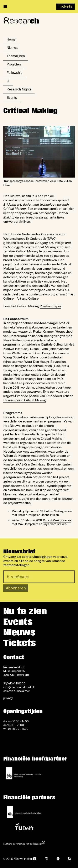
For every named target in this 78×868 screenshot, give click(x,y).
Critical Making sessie (57, 520)
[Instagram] (46, 859)
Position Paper (50, 306)
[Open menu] (5, 7)
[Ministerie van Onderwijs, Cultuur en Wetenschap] (24, 773)
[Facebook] (35, 859)
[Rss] (70, 859)
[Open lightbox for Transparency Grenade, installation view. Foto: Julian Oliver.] (39, 152)
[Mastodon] (58, 859)
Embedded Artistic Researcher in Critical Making (38, 398)
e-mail (53, 499)
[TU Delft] (24, 828)
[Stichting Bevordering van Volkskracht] (24, 843)
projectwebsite (19, 503)
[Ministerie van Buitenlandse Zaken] (24, 812)
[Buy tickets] (66, 7)
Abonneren (16, 588)
